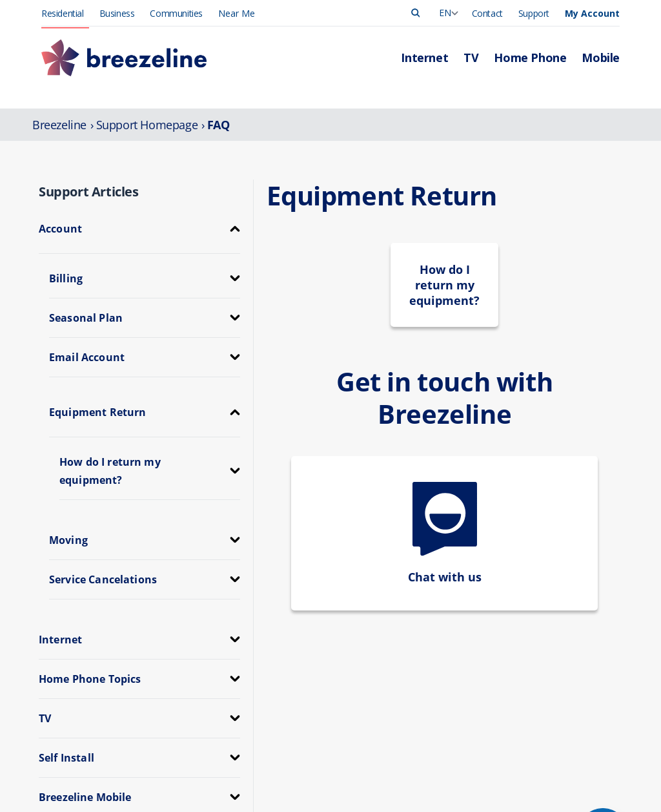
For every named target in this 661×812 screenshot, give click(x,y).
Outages (412, 748)
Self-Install (415, 803)
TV (278, 735)
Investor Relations (553, 789)
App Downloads (427, 789)
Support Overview (430, 762)
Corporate (538, 776)
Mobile (286, 762)
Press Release (545, 735)
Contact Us (417, 776)
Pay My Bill (417, 735)
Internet (288, 721)
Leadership (539, 721)
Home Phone (299, 748)
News (529, 748)
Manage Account (429, 721)
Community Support (557, 803)
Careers (533, 762)
